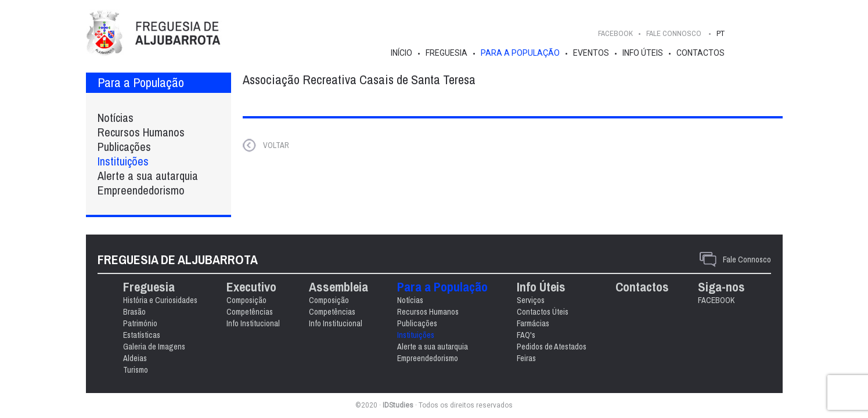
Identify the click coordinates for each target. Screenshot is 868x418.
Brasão (134, 312)
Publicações (124, 147)
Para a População (520, 53)
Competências (250, 312)
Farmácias (533, 323)
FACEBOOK (615, 33)
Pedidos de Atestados (552, 347)
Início (401, 53)
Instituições (123, 161)
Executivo (251, 287)
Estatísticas (142, 335)
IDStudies (398, 405)
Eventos (591, 53)
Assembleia (338, 287)
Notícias (116, 118)
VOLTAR (276, 145)
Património (140, 323)
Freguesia (446, 53)
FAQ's (526, 335)
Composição (246, 300)
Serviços (531, 300)
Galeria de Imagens (154, 347)
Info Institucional (253, 323)
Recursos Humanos (141, 132)
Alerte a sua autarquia (148, 176)
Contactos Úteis (543, 312)
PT (721, 33)
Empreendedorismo (141, 190)
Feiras (526, 358)
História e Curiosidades (160, 300)
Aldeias (135, 358)
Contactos (700, 53)
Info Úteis (643, 53)
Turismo (136, 370)
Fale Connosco (747, 260)
